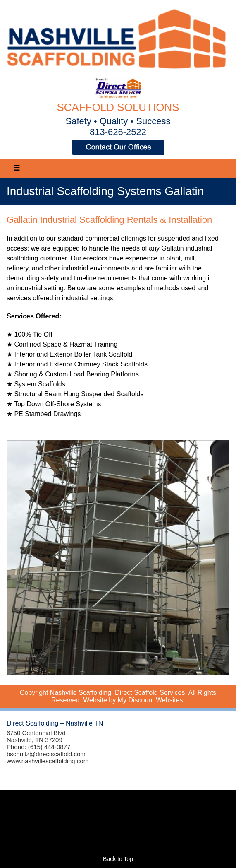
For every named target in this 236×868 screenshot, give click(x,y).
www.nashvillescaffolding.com (48, 761)
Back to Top (118, 859)
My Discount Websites (150, 700)
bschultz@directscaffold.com (46, 754)
